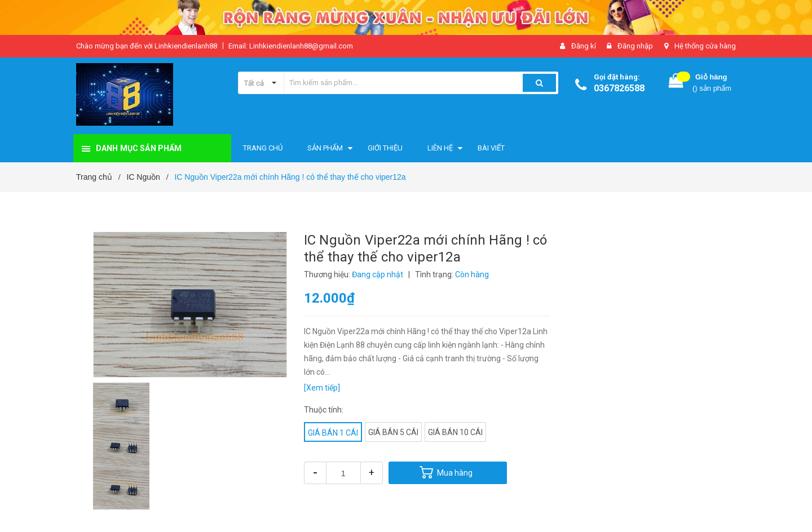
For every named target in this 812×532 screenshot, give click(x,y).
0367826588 (619, 88)
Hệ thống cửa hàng (705, 46)
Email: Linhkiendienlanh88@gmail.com (291, 46)
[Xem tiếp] (322, 388)
